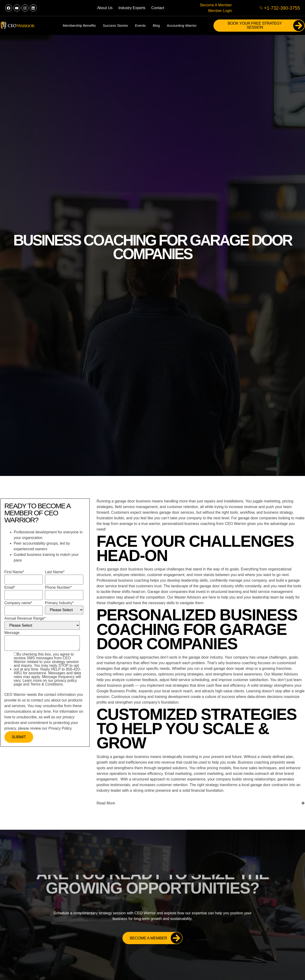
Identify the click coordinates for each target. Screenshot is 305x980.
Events (140, 25)
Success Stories (115, 25)
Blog (156, 25)
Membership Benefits (79, 25)
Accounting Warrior (182, 25)
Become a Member (156, 938)
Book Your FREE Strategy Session (266, 26)
